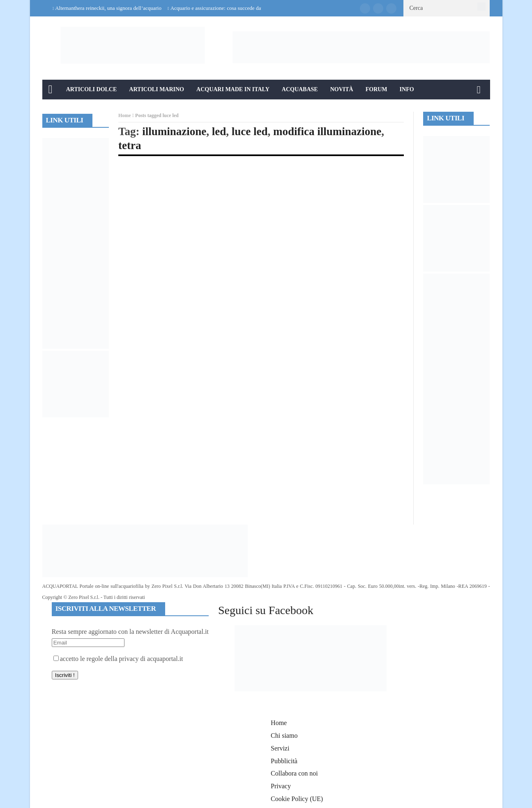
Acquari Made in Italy (233, 89)
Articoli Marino (157, 89)
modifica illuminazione (327, 131)
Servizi (280, 748)
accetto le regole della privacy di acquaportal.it (118, 659)
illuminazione (174, 131)
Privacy (281, 786)
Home (125, 115)
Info (407, 89)
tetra (130, 145)
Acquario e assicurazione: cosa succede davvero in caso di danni (239, 8)
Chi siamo (284, 735)
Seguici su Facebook (266, 610)
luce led (250, 131)
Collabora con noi (294, 773)
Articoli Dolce (92, 89)
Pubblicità (284, 761)
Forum (377, 89)
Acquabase (300, 89)
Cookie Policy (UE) (297, 799)
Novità (342, 89)
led (219, 131)
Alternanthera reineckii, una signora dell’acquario (108, 8)
